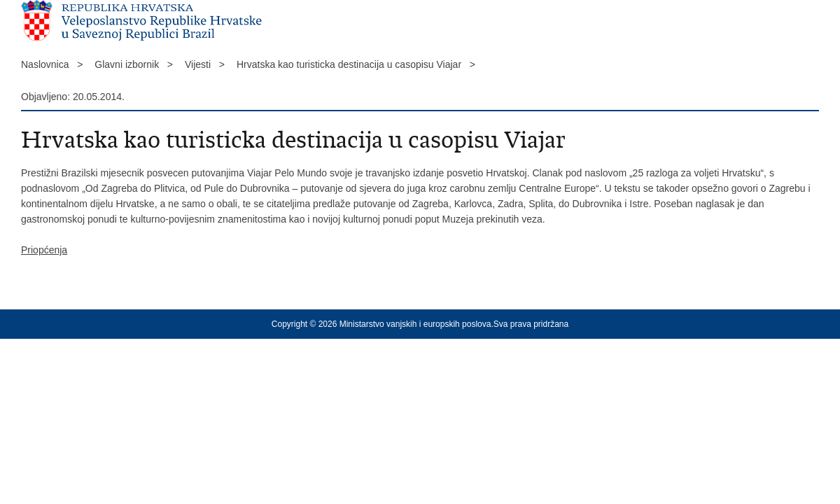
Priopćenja (44, 250)
